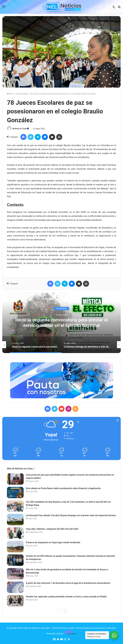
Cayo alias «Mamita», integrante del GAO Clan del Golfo (52, 529)
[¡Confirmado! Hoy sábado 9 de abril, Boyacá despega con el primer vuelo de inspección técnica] (15, 520)
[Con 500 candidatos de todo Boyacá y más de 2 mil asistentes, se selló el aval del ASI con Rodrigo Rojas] (15, 506)
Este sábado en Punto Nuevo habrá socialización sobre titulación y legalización (63, 488)
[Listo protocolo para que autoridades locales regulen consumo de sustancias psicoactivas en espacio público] (15, 479)
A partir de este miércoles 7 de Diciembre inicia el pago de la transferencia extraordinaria (68, 583)
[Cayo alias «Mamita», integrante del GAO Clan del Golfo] (15, 533)
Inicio (10, 94)
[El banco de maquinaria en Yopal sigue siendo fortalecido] (15, 547)
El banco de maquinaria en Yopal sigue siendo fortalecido (53, 542)
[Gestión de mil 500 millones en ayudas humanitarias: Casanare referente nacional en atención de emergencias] (15, 560)
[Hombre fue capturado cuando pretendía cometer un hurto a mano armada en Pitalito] (15, 601)
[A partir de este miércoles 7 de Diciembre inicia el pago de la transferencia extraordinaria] (15, 587)
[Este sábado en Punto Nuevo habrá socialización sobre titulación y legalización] (15, 493)
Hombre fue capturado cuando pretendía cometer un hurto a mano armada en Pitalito (66, 597)
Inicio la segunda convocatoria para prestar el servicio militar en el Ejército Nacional (62, 323)
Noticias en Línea (19, 129)
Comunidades (22, 94)
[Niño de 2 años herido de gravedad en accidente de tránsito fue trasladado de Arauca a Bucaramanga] (15, 574)
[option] (62, 323)
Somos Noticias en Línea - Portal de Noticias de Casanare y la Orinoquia (84, 628)
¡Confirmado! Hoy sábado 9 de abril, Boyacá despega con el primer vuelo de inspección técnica (71, 515)
